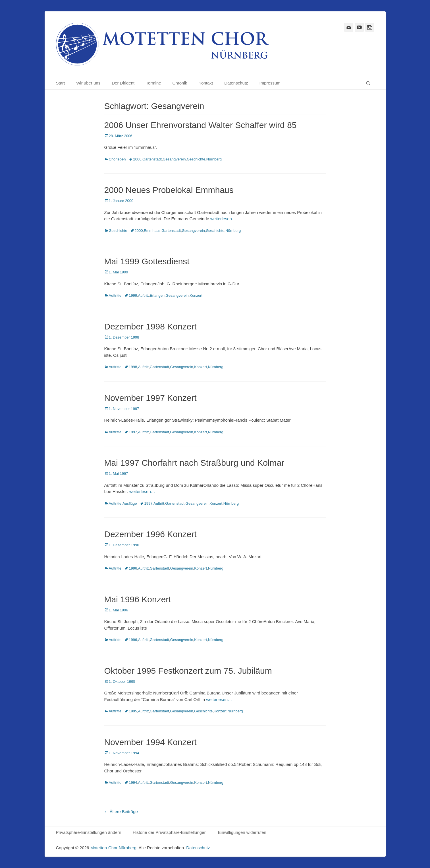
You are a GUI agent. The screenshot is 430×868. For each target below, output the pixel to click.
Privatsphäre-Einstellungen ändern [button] (89, 832)
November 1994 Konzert (150, 742)
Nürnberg (214, 159)
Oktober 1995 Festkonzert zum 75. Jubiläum (188, 671)
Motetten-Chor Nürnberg (114, 848)
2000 (139, 231)
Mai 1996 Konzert (138, 599)
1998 (133, 367)
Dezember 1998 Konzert (150, 326)
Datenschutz (236, 83)
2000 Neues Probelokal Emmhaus (169, 190)
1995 (133, 711)
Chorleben (117, 159)
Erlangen (157, 295)
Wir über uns (88, 83)
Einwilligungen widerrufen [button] (242, 832)
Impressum (270, 83)
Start (61, 83)
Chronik (180, 83)
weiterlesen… (223, 219)
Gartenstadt (152, 159)
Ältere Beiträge (121, 812)
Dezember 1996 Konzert (150, 534)
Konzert (196, 295)
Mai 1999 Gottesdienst (147, 261)
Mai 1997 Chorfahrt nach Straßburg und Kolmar (194, 463)
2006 (137, 159)
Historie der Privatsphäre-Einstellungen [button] (170, 832)
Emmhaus (152, 231)
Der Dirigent (123, 83)
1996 (133, 568)
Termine (153, 83)
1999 (133, 295)
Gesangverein (174, 159)
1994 (133, 783)
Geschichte (196, 159)
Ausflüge (130, 503)
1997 (133, 432)
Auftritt (144, 295)
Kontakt (206, 83)
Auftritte (115, 295)
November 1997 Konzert (150, 398)
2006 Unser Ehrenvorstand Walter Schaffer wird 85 (201, 125)
